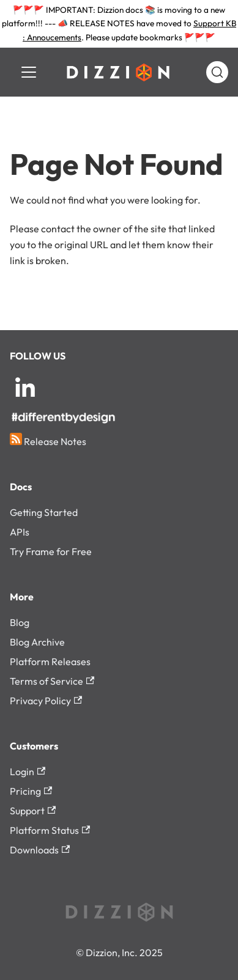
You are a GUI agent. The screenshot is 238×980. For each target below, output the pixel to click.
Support (33, 811)
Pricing (31, 791)
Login (28, 772)
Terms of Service (52, 681)
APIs (20, 532)
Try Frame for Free (51, 551)
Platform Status (50, 830)
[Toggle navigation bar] (29, 72)
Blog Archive (37, 642)
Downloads (40, 850)
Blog (20, 622)
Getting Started (44, 512)
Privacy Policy (46, 701)
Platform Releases (50, 661)
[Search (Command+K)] (217, 72)
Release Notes (48, 440)
